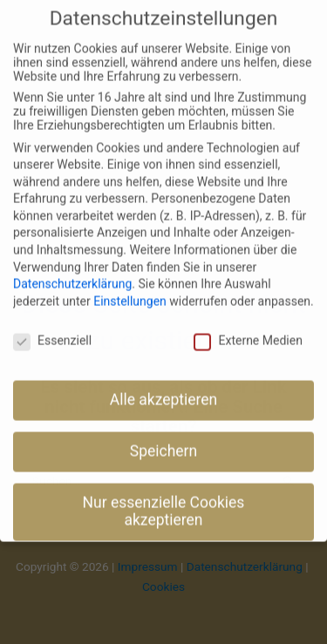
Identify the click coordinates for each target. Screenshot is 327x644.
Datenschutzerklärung (72, 271)
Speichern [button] (163, 438)
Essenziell (52, 327)
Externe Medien (248, 327)
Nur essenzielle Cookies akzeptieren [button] (164, 498)
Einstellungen (130, 288)
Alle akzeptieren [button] (164, 387)
